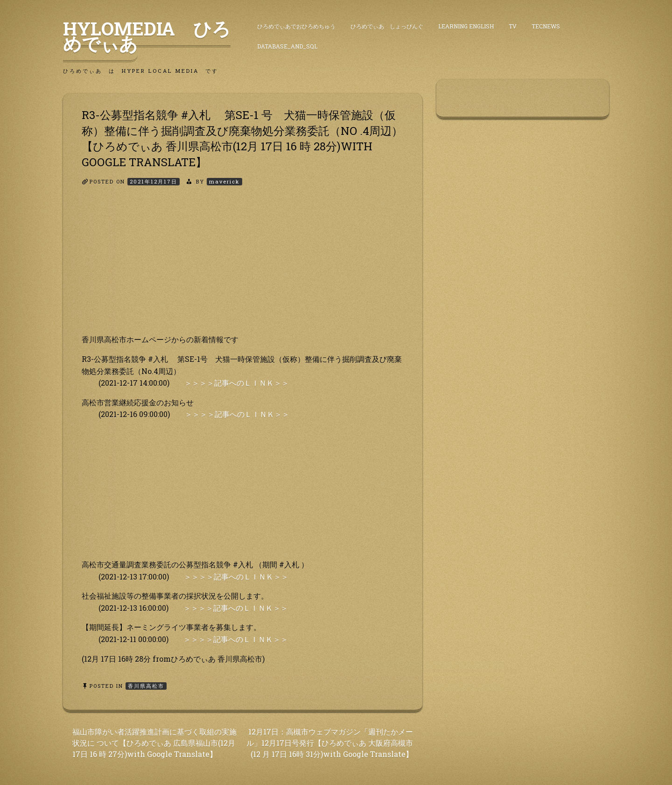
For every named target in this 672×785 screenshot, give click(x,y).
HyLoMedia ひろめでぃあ (147, 36)
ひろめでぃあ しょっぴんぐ (387, 26)
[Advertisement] (243, 268)
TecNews (546, 26)
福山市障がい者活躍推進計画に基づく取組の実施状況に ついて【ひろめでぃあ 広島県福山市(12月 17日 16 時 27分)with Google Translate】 (154, 743)
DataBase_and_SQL (287, 46)
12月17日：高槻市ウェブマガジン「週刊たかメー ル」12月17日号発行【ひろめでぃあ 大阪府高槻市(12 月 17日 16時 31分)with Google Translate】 (330, 743)
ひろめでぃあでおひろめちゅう (296, 26)
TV (513, 26)
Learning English (466, 26)
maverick (224, 181)
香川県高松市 (146, 686)
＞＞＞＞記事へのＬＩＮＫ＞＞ (237, 383)
